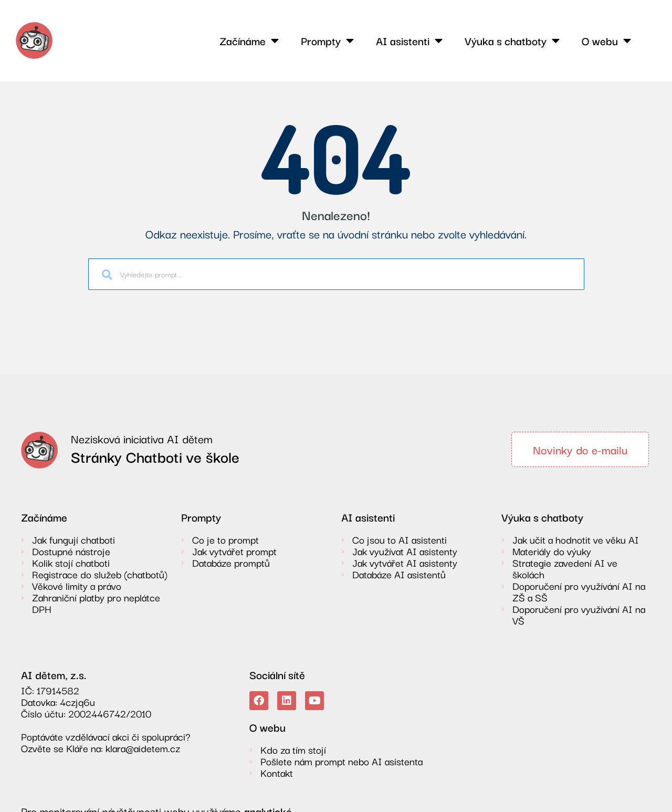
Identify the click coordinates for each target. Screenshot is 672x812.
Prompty (327, 40)
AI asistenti (409, 40)
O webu (606, 40)
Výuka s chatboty (512, 40)
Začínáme (249, 40)
